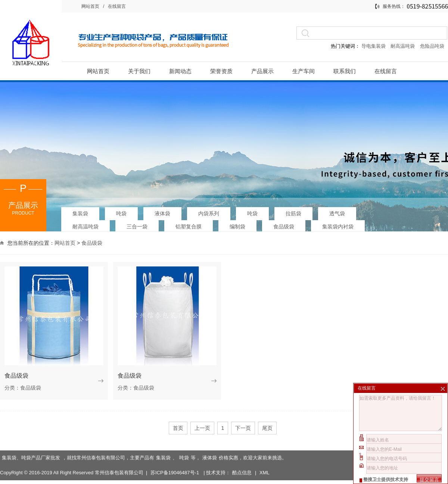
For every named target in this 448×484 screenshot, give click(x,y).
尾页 (267, 428)
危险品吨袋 (432, 46)
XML (265, 460)
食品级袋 (284, 225)
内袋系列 (209, 212)
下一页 (243, 428)
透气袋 (337, 212)
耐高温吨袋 (403, 46)
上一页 (202, 428)
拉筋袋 (293, 212)
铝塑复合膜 (189, 225)
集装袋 (80, 212)
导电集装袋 (373, 46)
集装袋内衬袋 (338, 225)
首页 (178, 428)
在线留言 (117, 6)
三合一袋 (137, 225)
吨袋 (121, 212)
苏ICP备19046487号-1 (175, 460)
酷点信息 (242, 460)
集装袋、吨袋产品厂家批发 (31, 445)
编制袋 (237, 225)
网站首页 (90, 6)
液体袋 (162, 212)
